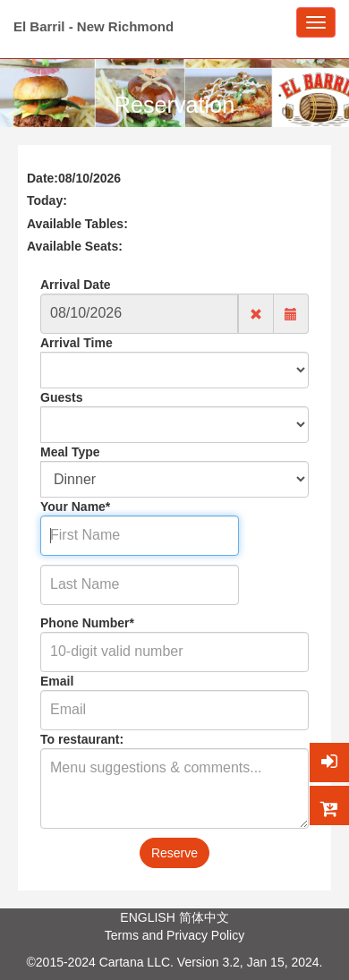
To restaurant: (82, 739)
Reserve (174, 853)
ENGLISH (147, 917)
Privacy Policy (205, 935)
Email (57, 681)
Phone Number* (87, 623)
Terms (122, 935)
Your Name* (75, 507)
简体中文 (204, 917)
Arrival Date (76, 285)
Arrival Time (77, 343)
